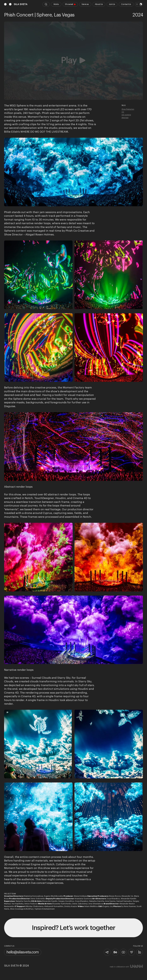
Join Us (112, 4)
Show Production (128, 109)
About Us (99, 4)
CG (123, 112)
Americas (125, 118)
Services (85, 4)
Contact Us (126, 4)
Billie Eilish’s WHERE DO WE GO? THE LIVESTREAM (36, 132)
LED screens (126, 115)
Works (56, 4)
